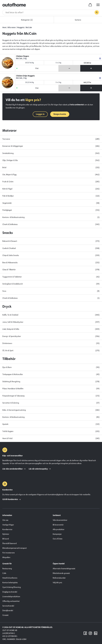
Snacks (8, 233)
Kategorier (27, 20)
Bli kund (6, 539)
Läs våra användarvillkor (14, 469)
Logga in (40, 114)
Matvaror (9, 130)
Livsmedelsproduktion (11, 596)
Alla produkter (59, 529)
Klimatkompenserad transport (15, 548)
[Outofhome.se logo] (14, 5)
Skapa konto (60, 114)
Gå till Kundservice (12, 499)
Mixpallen (6, 557)
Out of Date (58, 539)
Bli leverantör (58, 525)
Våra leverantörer (60, 520)
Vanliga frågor (8, 525)
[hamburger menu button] (98, 5)
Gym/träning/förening (12, 587)
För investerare (9, 553)
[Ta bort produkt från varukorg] (69, 68)
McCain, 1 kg (21, 59)
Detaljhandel (8, 610)
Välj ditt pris (57, 583)
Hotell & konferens (10, 578)
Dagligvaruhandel (10, 592)
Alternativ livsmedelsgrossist (64, 569)
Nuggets (21, 27)
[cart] (90, 5)
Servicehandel (8, 606)
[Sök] (50, 12)
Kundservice (7, 529)
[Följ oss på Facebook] (85, 633)
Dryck (7, 306)
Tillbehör (9, 359)
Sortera (78, 20)
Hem (4, 27)
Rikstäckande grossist (61, 573)
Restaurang (7, 569)
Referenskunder (59, 578)
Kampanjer (57, 534)
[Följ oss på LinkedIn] (96, 633)
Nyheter (6, 534)
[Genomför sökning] (97, 12)
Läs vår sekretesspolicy (40, 469)
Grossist (5, 615)
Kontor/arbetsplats (10, 583)
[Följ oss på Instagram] (90, 633)
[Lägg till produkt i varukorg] (91, 68)
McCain (29, 27)
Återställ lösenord (9, 543)
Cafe (4, 573)
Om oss (5, 520)
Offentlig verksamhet (11, 601)
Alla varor (12, 27)
